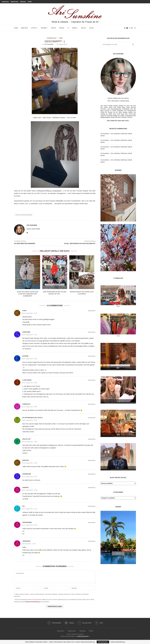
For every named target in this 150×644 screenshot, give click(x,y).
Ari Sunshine (49, 44)
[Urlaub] (118, 537)
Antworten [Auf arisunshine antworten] (92, 523)
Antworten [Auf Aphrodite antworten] (92, 541)
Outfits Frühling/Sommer (24, 215)
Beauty (84, 28)
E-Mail (30, 2)
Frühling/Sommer (51, 38)
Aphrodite (26, 541)
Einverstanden (103, 642)
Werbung (23, 2)
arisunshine (27, 523)
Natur (91, 28)
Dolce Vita (26, 439)
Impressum (5, 2)
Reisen (74, 28)
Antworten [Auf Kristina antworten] (92, 461)
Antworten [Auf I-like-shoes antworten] (92, 380)
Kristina (26, 461)
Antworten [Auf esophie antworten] (92, 356)
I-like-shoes (27, 380)
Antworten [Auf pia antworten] (92, 507)
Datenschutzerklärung (32, 602)
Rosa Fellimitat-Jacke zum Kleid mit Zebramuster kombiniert (28, 294)
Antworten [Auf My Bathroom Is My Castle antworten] (92, 418)
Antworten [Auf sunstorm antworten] (92, 332)
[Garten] (118, 248)
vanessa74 (26, 404)
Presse (62, 28)
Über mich (24, 28)
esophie (25, 356)
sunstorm (26, 332)
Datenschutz (15, 2)
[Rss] (132, 28)
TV (68, 28)
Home (16, 28)
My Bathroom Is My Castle (32, 418)
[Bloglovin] (130, 28)
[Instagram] (125, 28)
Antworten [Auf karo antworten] (92, 311)
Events (54, 28)
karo (24, 311)
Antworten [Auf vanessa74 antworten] (92, 404)
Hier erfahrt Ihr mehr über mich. (118, 121)
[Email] (127, 28)
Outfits (34, 28)
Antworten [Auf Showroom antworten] (92, 474)
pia (24, 506)
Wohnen (44, 28)
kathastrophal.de (83, 636)
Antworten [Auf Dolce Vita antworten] (92, 439)
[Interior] (118, 198)
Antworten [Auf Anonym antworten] (92, 488)
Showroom (27, 474)
